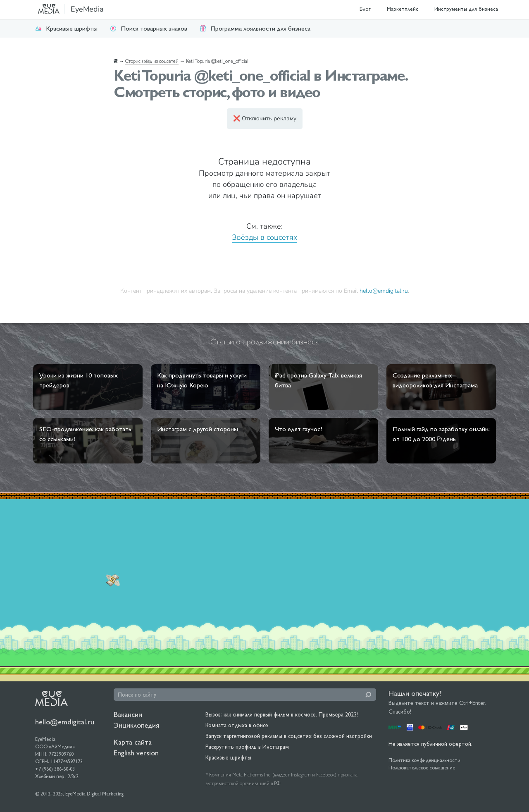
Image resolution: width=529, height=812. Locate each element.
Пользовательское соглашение (422, 768)
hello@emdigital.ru (384, 291)
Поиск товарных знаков (149, 28)
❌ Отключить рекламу (265, 118)
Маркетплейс (403, 9)
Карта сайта (133, 742)
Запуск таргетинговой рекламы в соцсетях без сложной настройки (289, 736)
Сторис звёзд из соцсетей (152, 61)
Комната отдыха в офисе (237, 725)
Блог (365, 9)
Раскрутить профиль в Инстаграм (247, 747)
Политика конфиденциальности (424, 760)
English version (136, 753)
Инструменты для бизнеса (466, 9)
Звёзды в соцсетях (264, 237)
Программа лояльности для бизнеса (255, 28)
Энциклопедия (136, 725)
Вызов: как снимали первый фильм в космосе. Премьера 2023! (282, 714)
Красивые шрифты (66, 28)
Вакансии (128, 714)
